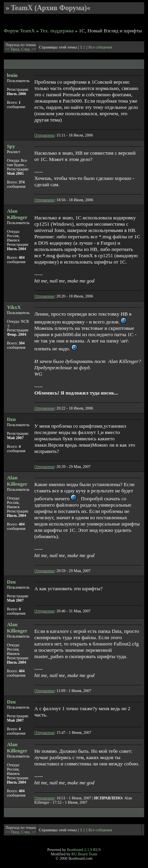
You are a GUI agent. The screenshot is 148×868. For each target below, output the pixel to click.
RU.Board (80, 854)
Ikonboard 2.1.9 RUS (84, 850)
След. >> (29, 49)
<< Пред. (13, 49)
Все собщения (100, 47)
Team (93, 854)
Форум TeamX (19, 31)
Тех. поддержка (57, 31)
